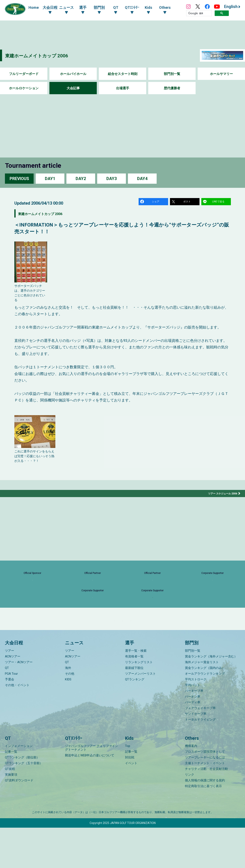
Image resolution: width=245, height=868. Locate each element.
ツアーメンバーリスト (140, 714)
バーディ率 (193, 742)
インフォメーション (19, 786)
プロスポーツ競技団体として (205, 792)
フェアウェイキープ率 (200, 748)
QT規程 (10, 809)
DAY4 (142, 178)
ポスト (188, 202)
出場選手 (123, 88)
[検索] (199, 13)
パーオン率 (193, 737)
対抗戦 (130, 798)
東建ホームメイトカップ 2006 (47, 55)
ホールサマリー (221, 74)
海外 (68, 708)
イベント (131, 803)
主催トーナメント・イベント (205, 803)
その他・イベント (17, 725)
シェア (156, 202)
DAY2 (81, 178)
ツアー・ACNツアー (19, 702)
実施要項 (11, 815)
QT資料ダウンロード (19, 821)
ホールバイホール (73, 74)
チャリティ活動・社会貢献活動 (206, 809)
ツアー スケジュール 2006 (220, 495)
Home (34, 7)
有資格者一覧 (134, 697)
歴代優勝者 (172, 88)
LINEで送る (219, 202)
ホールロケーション (24, 88)
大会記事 (73, 88)
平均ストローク (196, 720)
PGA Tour (11, 714)
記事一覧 (11, 792)
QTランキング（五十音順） (24, 803)
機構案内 (191, 786)
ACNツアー (13, 697)
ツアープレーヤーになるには (205, 798)
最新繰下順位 (134, 708)
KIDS (68, 720)
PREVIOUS (19, 178)
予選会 (10, 720)
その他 (70, 714)
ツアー (10, 691)
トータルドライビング (200, 760)
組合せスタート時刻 (123, 74)
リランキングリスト (139, 702)
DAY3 (112, 178)
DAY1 (50, 178)
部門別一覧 (172, 74)
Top (128, 786)
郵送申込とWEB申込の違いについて (90, 796)
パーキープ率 (194, 731)
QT (7, 708)
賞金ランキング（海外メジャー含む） (211, 697)
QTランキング (135, 720)
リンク (190, 815)
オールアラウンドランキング (205, 714)
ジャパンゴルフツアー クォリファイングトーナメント (92, 788)
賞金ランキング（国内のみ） (205, 708)
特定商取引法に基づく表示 (203, 826)
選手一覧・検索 (136, 691)
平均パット (193, 725)
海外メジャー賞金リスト (202, 702)
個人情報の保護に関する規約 (205, 821)
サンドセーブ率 (196, 754)
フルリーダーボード (24, 74)
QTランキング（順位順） (22, 798)
